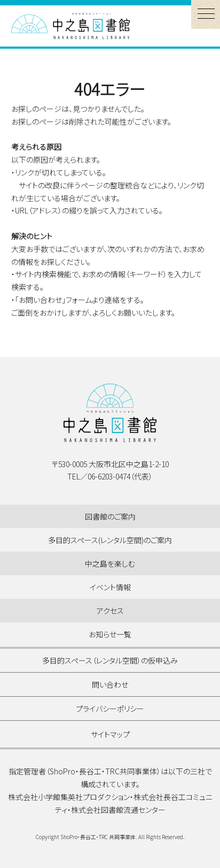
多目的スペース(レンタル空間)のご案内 (110, 540)
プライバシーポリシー (110, 709)
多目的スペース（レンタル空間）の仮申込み (110, 660)
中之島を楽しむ (110, 564)
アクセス (110, 611)
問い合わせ (110, 684)
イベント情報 (110, 587)
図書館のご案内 (110, 516)
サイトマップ (110, 734)
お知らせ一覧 (110, 634)
